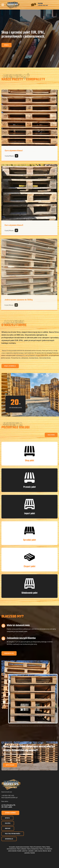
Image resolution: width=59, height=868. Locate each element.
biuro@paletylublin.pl (9, 797)
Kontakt (8, 828)
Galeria (8, 823)
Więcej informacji (10, 366)
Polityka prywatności (13, 834)
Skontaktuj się (9, 653)
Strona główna (10, 813)
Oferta (7, 818)
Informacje (9, 839)
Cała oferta (51, 435)
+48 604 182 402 (43, 5)
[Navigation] (3, 5)
